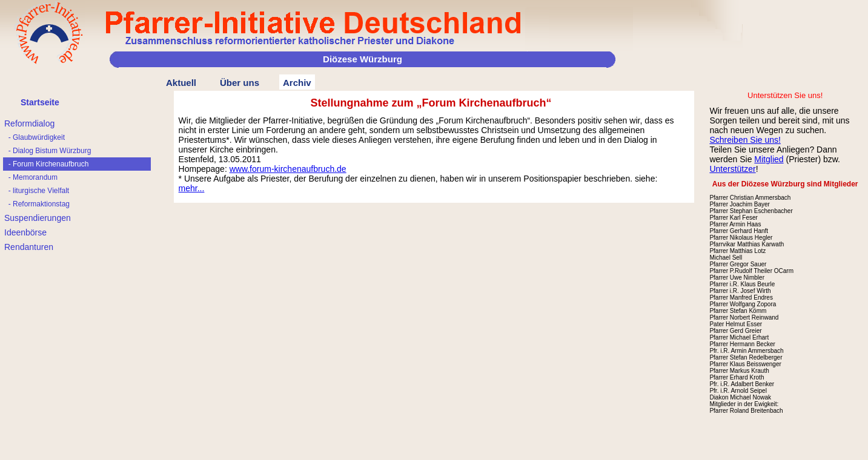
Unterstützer (732, 169)
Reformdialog (29, 123)
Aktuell (181, 83)
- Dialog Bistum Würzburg (48, 151)
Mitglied (769, 159)
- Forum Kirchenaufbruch (46, 164)
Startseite (40, 102)
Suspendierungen (38, 218)
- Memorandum (31, 177)
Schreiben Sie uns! (745, 140)
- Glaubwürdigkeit (35, 137)
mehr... (192, 188)
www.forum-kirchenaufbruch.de (288, 169)
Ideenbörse (25, 232)
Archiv (297, 83)
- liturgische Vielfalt (37, 191)
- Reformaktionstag (37, 204)
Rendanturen (29, 247)
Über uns (240, 83)
